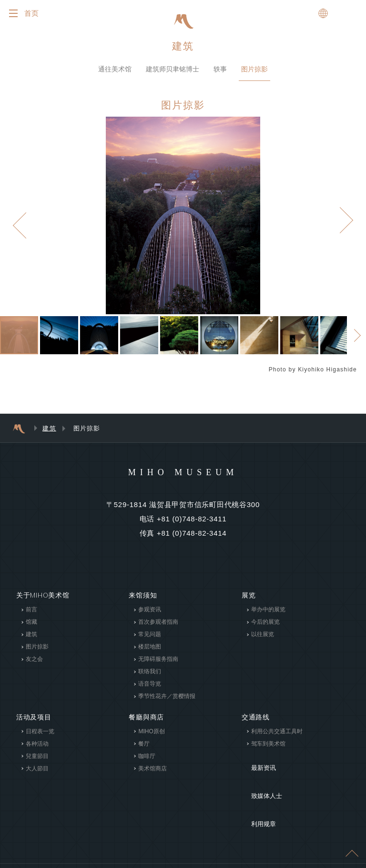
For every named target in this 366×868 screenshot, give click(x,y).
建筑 (183, 52)
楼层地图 (150, 653)
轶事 (220, 75)
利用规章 (256, 795)
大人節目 (37, 774)
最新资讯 (256, 767)
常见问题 (150, 640)
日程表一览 (40, 737)
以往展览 (263, 640)
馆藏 (31, 628)
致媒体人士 (259, 781)
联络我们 (150, 678)
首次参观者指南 (158, 628)
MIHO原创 (151, 737)
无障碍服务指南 (158, 665)
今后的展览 (265, 628)
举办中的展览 (268, 616)
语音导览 (150, 690)
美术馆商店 (152, 774)
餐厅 (144, 749)
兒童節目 (37, 762)
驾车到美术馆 (268, 749)
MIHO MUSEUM (183, 478)
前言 (31, 616)
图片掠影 (254, 75)
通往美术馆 (115, 75)
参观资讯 (150, 616)
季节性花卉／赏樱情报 (167, 702)
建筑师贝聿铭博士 (173, 75)
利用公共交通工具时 (277, 737)
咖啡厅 (147, 762)
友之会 (34, 665)
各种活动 (37, 749)
